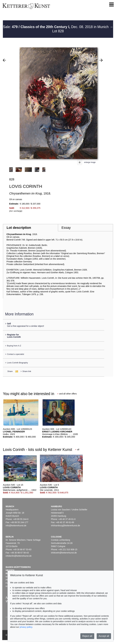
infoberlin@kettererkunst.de (19, 556)
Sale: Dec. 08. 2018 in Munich (56, 27)
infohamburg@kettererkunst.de (65, 526)
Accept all (104, 636)
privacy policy (26, 627)
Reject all (87, 636)
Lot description (19, 228)
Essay (66, 228)
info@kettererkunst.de (16, 526)
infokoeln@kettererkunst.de (64, 553)
